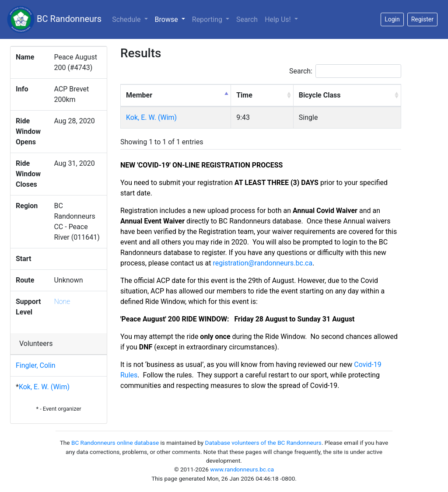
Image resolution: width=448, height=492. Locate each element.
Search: (345, 71)
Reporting (208, 19)
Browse (172, 19)
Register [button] (422, 19)
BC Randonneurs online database (115, 443)
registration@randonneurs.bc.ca (262, 263)
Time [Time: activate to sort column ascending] (244, 95)
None (62, 302)
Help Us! (278, 19)
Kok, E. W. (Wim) (44, 387)
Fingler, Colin (36, 365)
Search (247, 19)
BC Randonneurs (54, 19)
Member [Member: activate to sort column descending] (139, 95)
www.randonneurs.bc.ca (242, 469)
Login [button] (392, 19)
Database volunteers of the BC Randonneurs (263, 443)
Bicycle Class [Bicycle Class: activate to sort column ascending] (320, 95)
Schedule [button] (127, 19)
